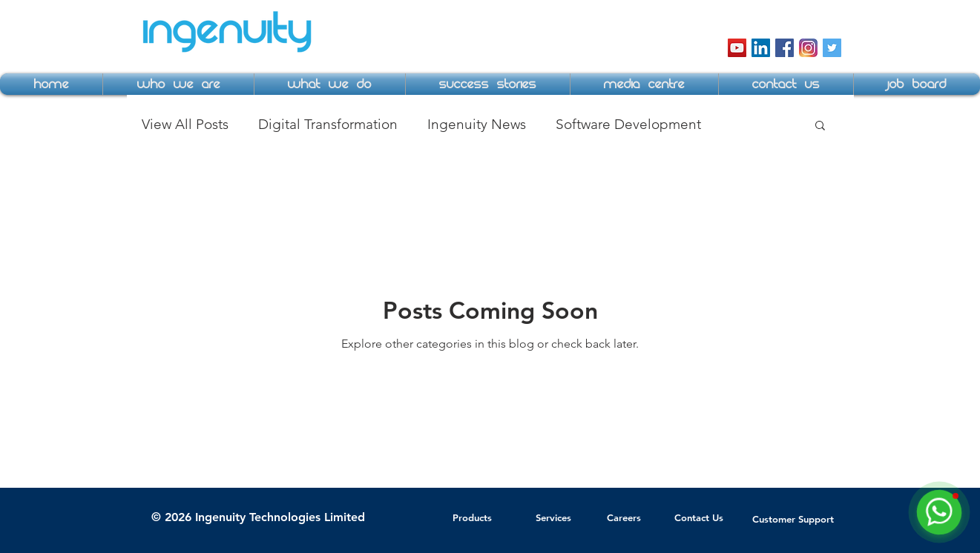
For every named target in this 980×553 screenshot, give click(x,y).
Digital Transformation (328, 124)
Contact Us (699, 517)
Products (472, 517)
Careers (624, 517)
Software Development (628, 124)
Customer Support (793, 519)
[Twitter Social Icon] (832, 48)
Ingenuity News (477, 124)
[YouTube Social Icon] (737, 48)
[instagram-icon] (808, 48)
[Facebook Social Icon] (785, 48)
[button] (178, 84)
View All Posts (185, 124)
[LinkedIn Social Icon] (761, 48)
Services (553, 517)
